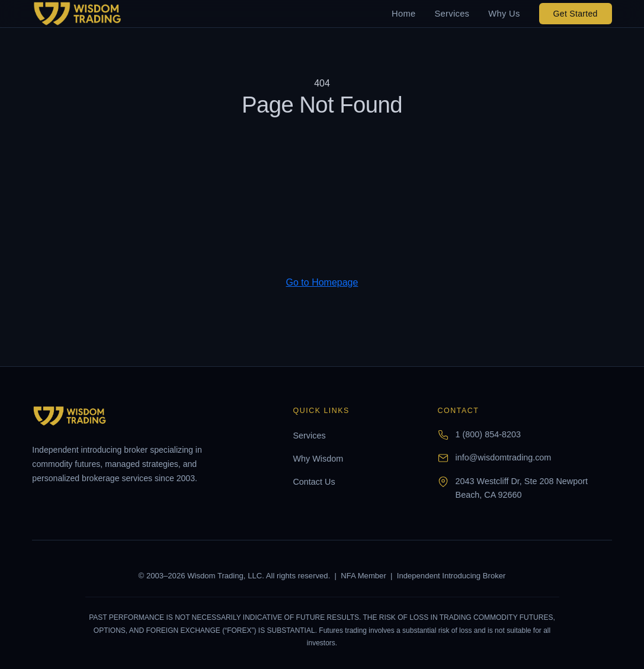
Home (403, 14)
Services (452, 14)
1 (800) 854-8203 (488, 434)
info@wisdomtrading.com (504, 457)
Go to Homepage (322, 282)
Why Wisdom (318, 459)
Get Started (576, 14)
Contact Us (314, 482)
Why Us (504, 14)
